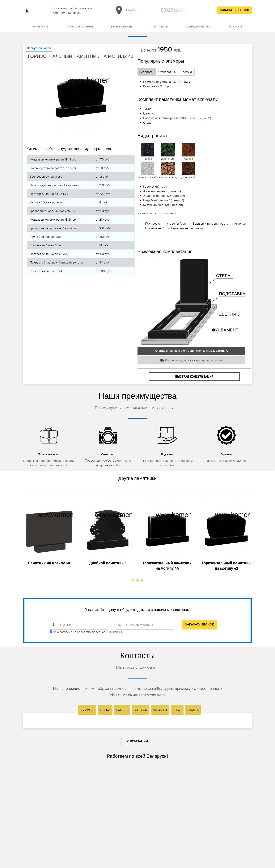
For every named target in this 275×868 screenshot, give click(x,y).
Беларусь (127, 10)
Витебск (140, 710)
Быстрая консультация (194, 377)
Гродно (193, 710)
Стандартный (167, 72)
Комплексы (159, 26)
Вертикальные (122, 26)
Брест (177, 710)
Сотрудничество (198, 26)
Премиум (187, 72)
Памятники (40, 26)
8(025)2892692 (178, 10)
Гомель (122, 710)
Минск (105, 710)
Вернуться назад (39, 48)
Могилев (160, 710)
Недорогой (147, 72)
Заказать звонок (235, 10)
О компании (138, 741)
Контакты (236, 26)
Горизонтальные (80, 26)
